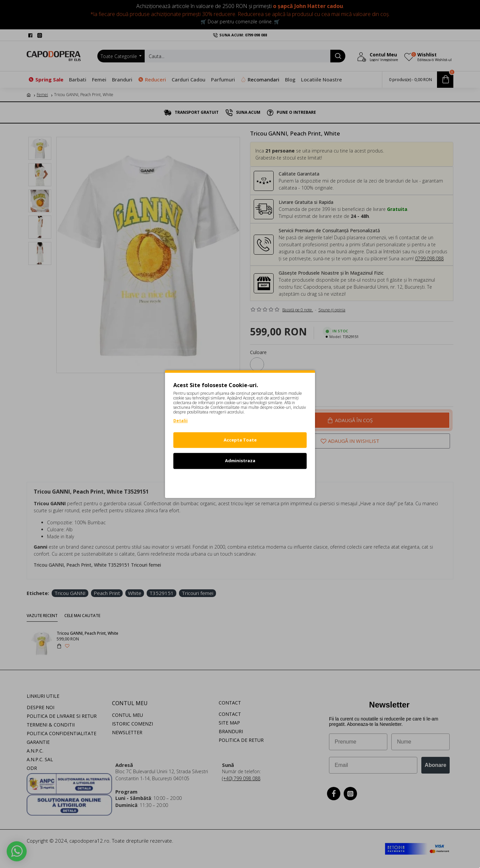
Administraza (240, 461)
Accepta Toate (240, 440)
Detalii (180, 421)
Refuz (240, 482)
